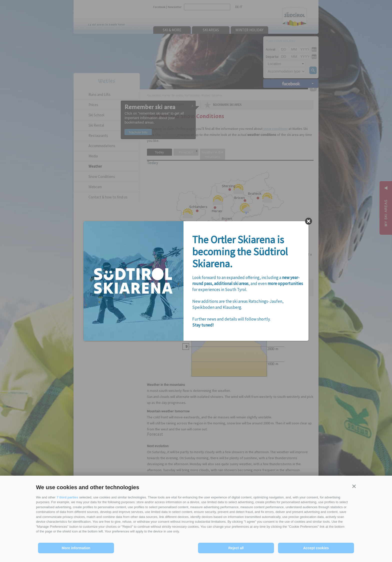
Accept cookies (316, 548)
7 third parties (67, 497)
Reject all (236, 548)
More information (76, 548)
